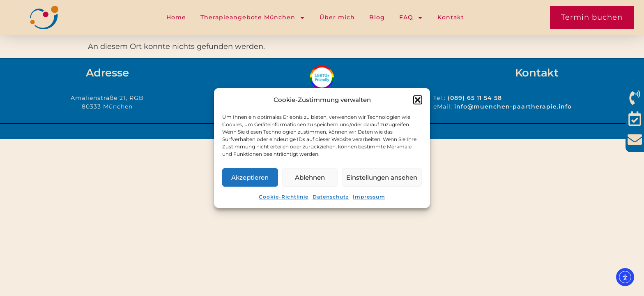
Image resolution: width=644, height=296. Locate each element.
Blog (377, 17)
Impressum (369, 197)
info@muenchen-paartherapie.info (513, 106)
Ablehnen (310, 177)
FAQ (411, 18)
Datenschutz (331, 197)
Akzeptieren (250, 177)
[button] (418, 100)
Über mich (337, 17)
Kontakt (451, 17)
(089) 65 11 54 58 (475, 98)
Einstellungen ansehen (382, 177)
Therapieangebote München (253, 18)
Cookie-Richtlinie (284, 197)
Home (176, 17)
